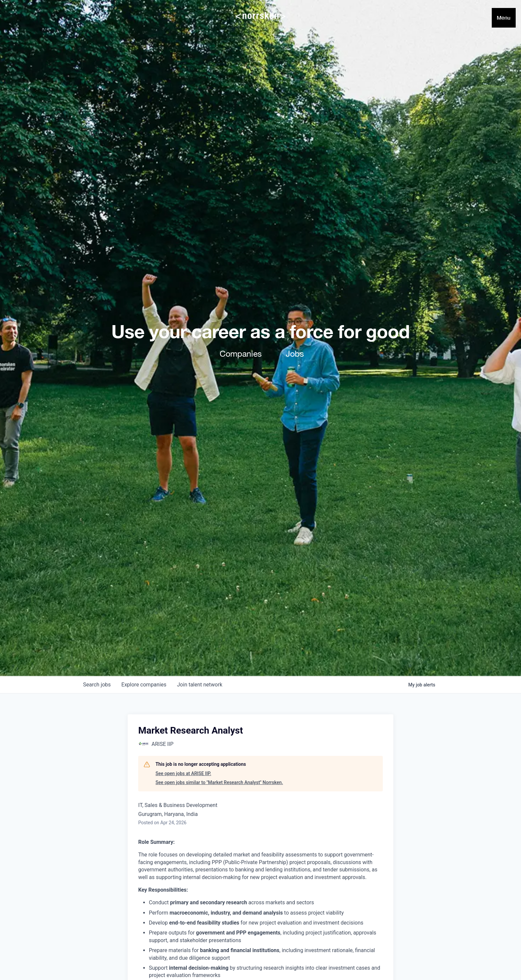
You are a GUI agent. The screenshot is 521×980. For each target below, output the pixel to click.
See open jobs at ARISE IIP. (183, 773)
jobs (97, 685)
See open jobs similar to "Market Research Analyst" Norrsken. (219, 782)
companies (144, 685)
